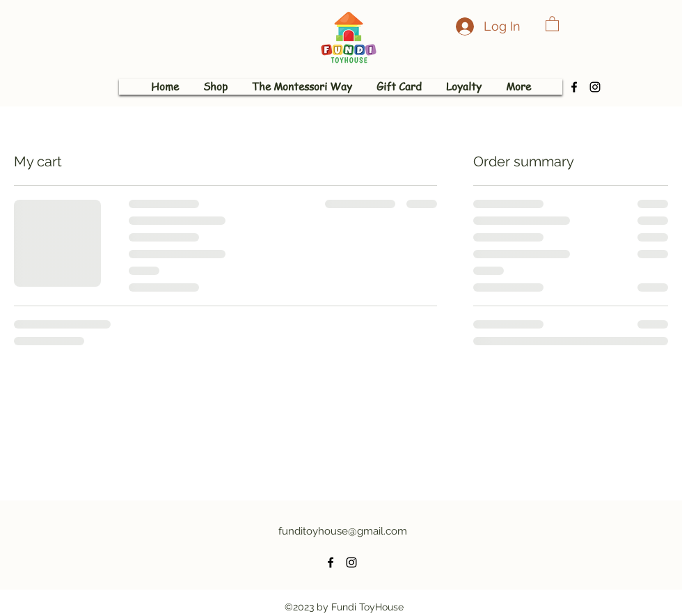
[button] (552, 23)
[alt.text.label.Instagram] (595, 87)
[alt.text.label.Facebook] (574, 87)
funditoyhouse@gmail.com (343, 531)
